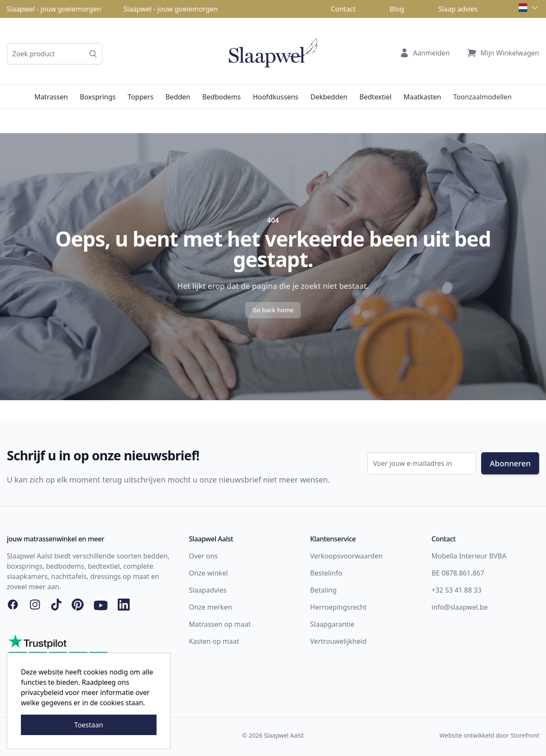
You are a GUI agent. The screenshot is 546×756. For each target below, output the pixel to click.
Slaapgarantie (332, 624)
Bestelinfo (326, 573)
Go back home (273, 310)
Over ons (203, 556)
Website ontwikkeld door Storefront (489, 735)
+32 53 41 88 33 (457, 590)
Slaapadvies (208, 590)
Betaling (323, 590)
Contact (343, 9)
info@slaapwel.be (460, 607)
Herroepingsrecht (338, 607)
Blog (397, 9)
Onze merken (211, 607)
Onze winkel (208, 573)
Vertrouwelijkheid (338, 641)
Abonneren (510, 463)
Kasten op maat (214, 641)
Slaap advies (458, 9)
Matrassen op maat (220, 624)
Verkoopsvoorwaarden (346, 556)
